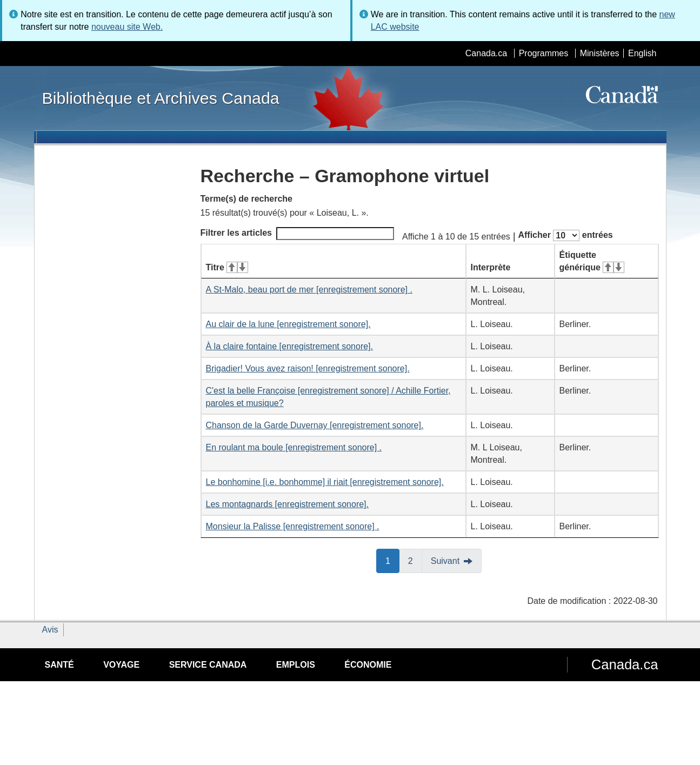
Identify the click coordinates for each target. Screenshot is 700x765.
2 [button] (415, 560)
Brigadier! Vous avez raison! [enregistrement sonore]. (308, 368)
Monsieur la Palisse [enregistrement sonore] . (293, 526)
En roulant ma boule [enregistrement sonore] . (294, 447)
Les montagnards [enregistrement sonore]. (288, 504)
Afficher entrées (565, 235)
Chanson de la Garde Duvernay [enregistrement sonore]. (315, 425)
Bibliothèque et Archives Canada (161, 98)
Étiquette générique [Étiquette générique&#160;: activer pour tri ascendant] (592, 261)
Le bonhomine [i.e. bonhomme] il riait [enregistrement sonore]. (325, 482)
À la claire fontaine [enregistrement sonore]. (290, 346)
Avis (50, 630)
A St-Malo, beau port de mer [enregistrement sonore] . (309, 290)
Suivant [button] (445, 561)
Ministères (600, 53)
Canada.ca (486, 53)
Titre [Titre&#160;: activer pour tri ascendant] (227, 267)
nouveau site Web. (127, 27)
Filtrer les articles (298, 234)
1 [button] (392, 560)
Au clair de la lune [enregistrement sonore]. (288, 324)
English (642, 53)
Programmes (544, 53)
